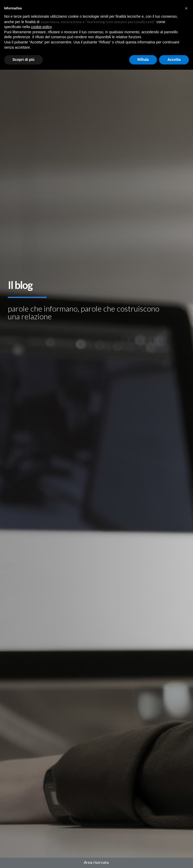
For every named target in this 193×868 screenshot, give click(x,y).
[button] (186, 8)
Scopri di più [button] (23, 60)
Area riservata (97, 862)
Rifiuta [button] (143, 60)
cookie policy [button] (41, 27)
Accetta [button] (174, 60)
